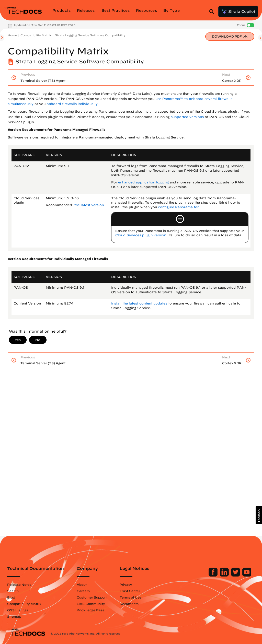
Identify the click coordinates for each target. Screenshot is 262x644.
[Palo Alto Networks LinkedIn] (225, 575)
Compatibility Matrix (36, 35)
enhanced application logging (143, 182)
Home (12, 35)
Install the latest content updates (139, 303)
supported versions (187, 117)
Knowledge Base (91, 610)
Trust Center (130, 591)
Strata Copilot (238, 11)
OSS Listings (18, 610)
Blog (11, 597)
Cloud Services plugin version (141, 235)
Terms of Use (130, 597)
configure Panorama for (179, 207)
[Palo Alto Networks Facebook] (214, 575)
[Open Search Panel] (213, 11)
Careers (83, 591)
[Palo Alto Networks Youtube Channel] (247, 575)
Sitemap (14, 616)
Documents (129, 604)
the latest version (89, 205)
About (82, 584)
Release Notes (19, 584)
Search (13, 591)
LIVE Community (91, 604)
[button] (259, 515)
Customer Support (92, 597)
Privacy (126, 584)
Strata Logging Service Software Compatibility (90, 35)
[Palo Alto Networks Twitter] (236, 575)
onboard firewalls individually (72, 104)
